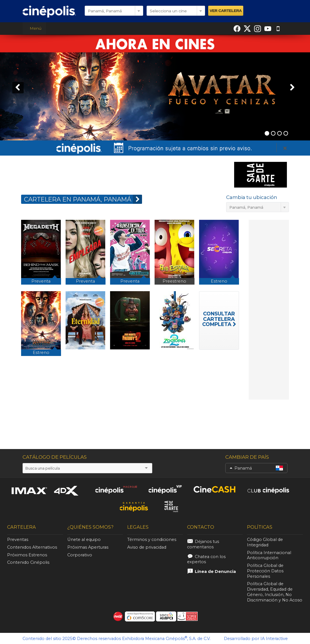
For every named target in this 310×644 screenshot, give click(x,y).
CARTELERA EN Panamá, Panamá (83, 199)
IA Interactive (274, 639)
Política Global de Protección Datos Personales (265, 571)
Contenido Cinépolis (28, 562)
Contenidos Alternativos (32, 547)
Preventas (18, 540)
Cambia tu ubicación (252, 197)
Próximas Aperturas (88, 547)
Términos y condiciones (152, 540)
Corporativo (80, 555)
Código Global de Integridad (265, 542)
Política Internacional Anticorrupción (269, 555)
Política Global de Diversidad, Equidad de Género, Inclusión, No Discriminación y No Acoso (275, 592)
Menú (34, 28)
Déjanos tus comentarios (203, 544)
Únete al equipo (84, 540)
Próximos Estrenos (27, 555)
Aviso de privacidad (147, 547)
